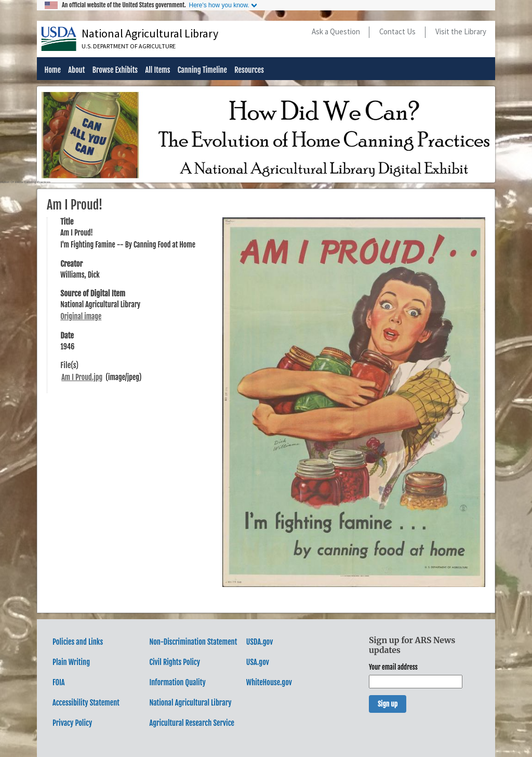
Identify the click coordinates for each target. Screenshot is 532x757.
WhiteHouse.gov (269, 682)
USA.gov (258, 662)
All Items (157, 70)
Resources (249, 70)
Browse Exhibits (115, 70)
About (76, 70)
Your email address (393, 667)
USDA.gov (260, 642)
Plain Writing (71, 662)
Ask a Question (336, 31)
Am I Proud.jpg (82, 377)
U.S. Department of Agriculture (129, 46)
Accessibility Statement (86, 703)
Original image (81, 316)
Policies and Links (78, 642)
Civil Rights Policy (175, 662)
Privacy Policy (72, 723)
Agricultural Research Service (192, 723)
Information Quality (177, 682)
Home (52, 70)
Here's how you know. (219, 5)
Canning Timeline (202, 70)
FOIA (59, 682)
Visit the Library (461, 31)
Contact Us (397, 31)
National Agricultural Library (150, 33)
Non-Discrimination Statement (193, 642)
